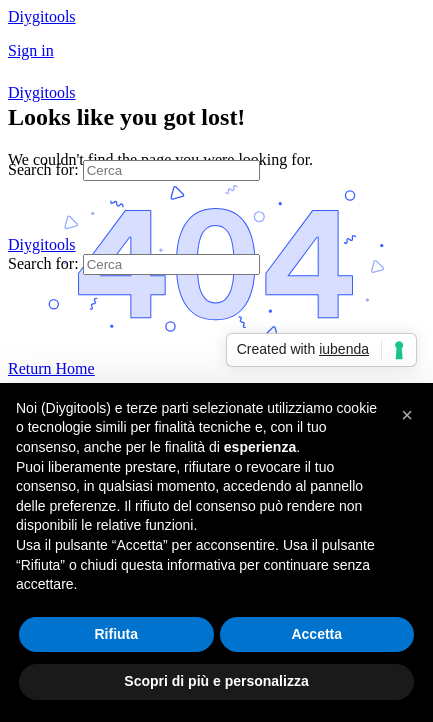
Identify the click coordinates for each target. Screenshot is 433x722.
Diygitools (42, 16)
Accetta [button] (316, 634)
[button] (407, 415)
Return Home (51, 368)
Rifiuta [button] (116, 634)
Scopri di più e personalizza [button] (216, 681)
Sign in (31, 50)
